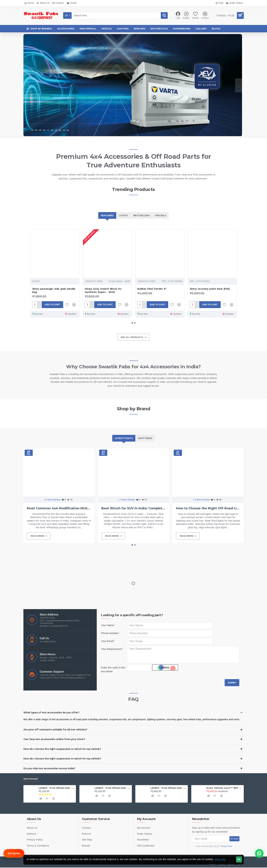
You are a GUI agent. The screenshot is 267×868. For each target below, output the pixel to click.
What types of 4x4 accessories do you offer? (51, 712)
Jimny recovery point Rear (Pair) (210, 289)
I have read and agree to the (216, 846)
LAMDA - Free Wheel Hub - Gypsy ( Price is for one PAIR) (112, 788)
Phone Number (110, 633)
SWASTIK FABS (94, 281)
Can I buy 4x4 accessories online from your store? (54, 739)
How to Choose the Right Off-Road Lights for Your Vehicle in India (208, 508)
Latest (124, 215)
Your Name (108, 625)
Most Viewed (31, 779)
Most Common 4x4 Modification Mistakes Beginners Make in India (59, 508)
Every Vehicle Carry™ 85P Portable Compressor (224, 788)
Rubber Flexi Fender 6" (152, 289)
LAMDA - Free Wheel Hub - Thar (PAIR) (57, 788)
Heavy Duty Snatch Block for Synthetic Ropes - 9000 (103, 290)
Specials (161, 215)
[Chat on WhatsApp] (259, 853)
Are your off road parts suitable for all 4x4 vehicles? (55, 730)
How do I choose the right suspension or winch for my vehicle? (62, 749)
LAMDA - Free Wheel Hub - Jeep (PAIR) (168, 788)
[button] (132, 323)
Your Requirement (111, 649)
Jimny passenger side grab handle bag (54, 290)
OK (239, 859)
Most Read (145, 438)
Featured (107, 215)
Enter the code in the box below (113, 669)
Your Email (107, 641)
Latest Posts (124, 438)
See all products (132, 337)
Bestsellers (142, 215)
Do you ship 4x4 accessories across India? (49, 768)
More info (220, 859)
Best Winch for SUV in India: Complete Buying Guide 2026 (133, 508)
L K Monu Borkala (52, 500)
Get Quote (14, 853)
